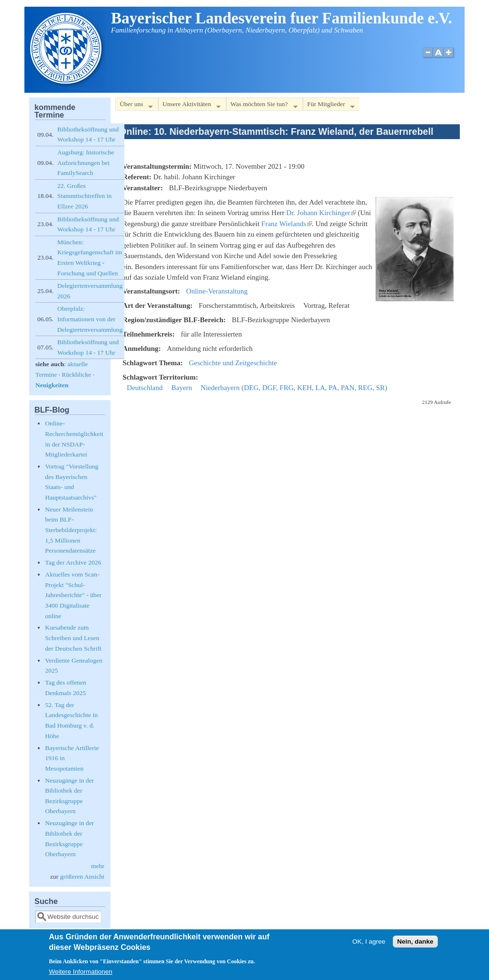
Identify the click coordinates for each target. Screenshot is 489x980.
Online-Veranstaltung (217, 291)
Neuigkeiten (52, 385)
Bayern (182, 388)
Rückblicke (76, 375)
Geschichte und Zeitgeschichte (233, 363)
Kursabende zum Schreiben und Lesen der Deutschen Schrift (73, 638)
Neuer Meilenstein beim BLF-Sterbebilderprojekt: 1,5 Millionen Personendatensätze (71, 530)
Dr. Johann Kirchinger (321, 213)
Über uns (134, 106)
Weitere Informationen (81, 975)
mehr (98, 866)
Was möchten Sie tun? (262, 106)
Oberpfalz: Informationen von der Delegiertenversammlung (90, 319)
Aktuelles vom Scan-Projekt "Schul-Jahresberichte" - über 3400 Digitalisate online (73, 595)
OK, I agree (369, 946)
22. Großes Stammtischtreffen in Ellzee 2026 (84, 196)
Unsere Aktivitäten (190, 106)
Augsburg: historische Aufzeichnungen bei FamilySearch (86, 163)
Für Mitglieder (329, 106)
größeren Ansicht (82, 877)
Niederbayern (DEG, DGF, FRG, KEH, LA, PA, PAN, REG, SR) (294, 388)
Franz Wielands (287, 224)
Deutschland (145, 388)
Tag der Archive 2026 (73, 562)
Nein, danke (415, 946)
